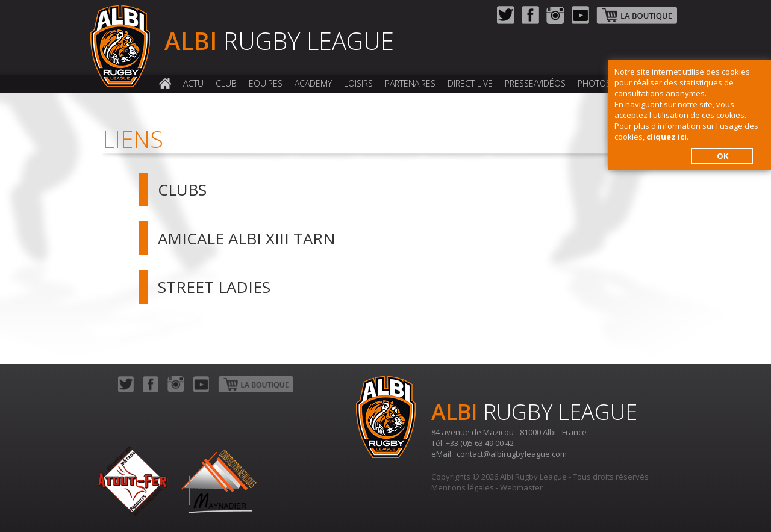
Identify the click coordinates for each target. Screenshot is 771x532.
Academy (313, 83)
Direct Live (470, 83)
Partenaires (410, 83)
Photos (594, 83)
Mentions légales (463, 487)
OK (723, 156)
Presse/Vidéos (535, 83)
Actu (193, 83)
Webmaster (521, 487)
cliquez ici (666, 137)
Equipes (266, 83)
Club (226, 83)
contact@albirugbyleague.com (512, 454)
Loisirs (358, 83)
